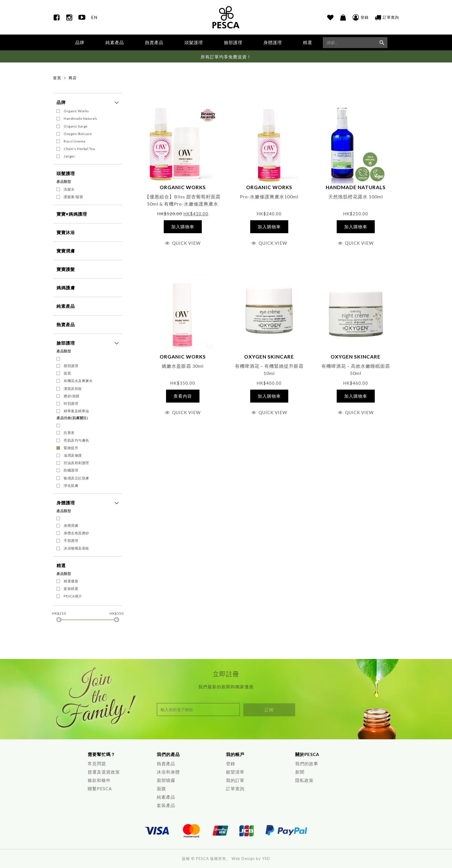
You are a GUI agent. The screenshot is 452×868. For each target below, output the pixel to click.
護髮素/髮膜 (73, 197)
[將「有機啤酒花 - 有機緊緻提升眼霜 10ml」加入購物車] (269, 403)
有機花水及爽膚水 (78, 381)
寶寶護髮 (66, 269)
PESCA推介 (73, 596)
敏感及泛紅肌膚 (76, 478)
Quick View (186, 243)
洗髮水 (69, 189)
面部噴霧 (166, 780)
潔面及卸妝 (73, 389)
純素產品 (115, 42)
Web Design (243, 858)
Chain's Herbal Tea (79, 149)
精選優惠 (71, 581)
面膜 (161, 789)
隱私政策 (304, 780)
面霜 (67, 374)
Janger (69, 156)
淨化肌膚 (71, 486)
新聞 (300, 772)
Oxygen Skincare (78, 134)
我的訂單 (235, 780)
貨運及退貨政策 (104, 772)
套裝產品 (166, 805)
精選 (61, 566)
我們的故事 (307, 763)
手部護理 (71, 541)
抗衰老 (69, 433)
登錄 (231, 763)
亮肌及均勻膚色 (76, 440)
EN (94, 17)
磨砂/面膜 (72, 396)
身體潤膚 (71, 526)
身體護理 (66, 503)
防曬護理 (71, 471)
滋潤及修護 (73, 456)
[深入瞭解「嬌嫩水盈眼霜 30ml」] (183, 403)
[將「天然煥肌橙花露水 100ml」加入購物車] (356, 227)
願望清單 (235, 772)
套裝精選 (71, 589)
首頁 (57, 78)
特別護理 (71, 404)
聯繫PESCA (100, 789)
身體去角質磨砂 (76, 533)
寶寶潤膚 (66, 251)
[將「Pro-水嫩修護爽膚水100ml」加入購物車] (269, 227)
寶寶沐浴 (66, 233)
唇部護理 (71, 366)
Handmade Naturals (81, 119)
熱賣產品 (154, 42)
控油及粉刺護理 (76, 463)
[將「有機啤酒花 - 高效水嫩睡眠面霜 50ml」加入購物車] (356, 403)
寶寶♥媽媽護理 (72, 214)
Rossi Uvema (75, 141)
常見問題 (97, 763)
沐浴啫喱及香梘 (76, 549)
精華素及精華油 (76, 411)
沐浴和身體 (168, 772)
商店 (73, 78)
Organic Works (76, 111)
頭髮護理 (66, 174)
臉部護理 (66, 343)
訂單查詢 (235, 789)
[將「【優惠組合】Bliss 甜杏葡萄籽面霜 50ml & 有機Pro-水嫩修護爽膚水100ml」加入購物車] (183, 227)
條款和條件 (99, 780)
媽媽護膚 (66, 288)
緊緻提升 (71, 448)
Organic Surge (76, 126)
